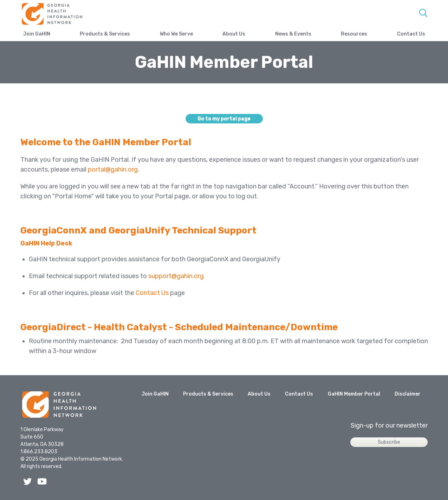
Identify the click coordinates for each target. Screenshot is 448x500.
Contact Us (411, 34)
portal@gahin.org (113, 169)
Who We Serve (176, 34)
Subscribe (389, 442)
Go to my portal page (224, 119)
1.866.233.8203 (39, 452)
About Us (234, 34)
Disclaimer (408, 394)
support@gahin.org (176, 276)
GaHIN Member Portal (354, 394)
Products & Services (105, 34)
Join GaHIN (37, 34)
